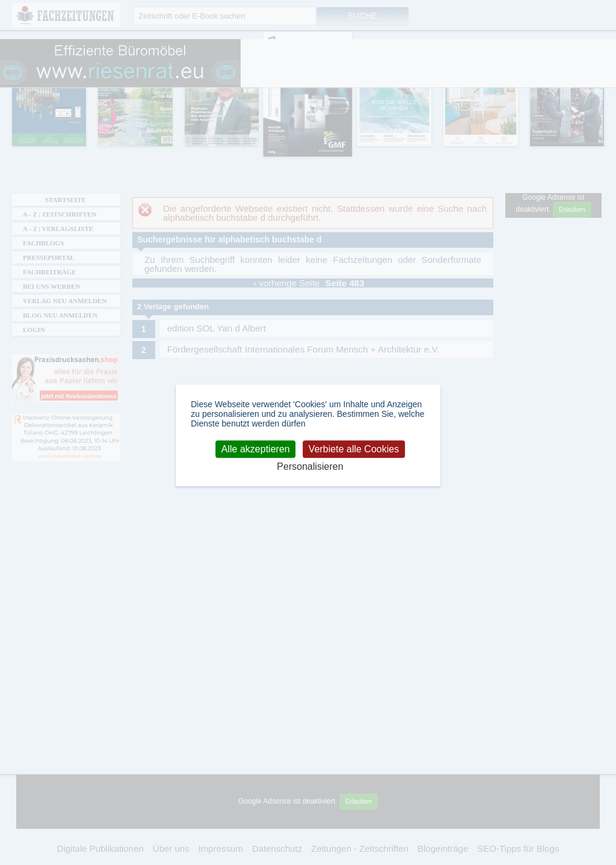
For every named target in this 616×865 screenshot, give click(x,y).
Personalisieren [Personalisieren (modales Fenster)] (310, 467)
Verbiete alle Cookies (354, 449)
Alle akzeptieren (256, 449)
